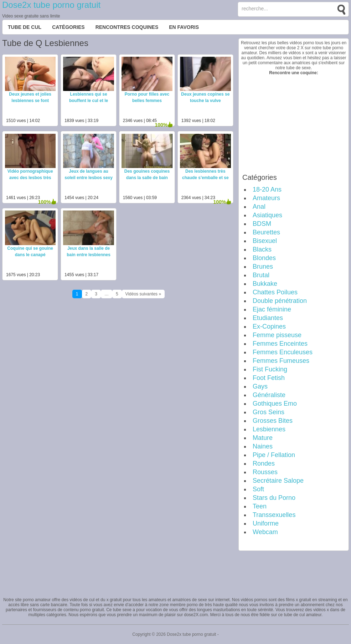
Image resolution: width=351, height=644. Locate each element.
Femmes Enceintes (280, 344)
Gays (260, 386)
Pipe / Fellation (274, 455)
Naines (263, 446)
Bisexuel (265, 241)
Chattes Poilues (275, 292)
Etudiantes (268, 318)
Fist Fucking (270, 369)
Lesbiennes (269, 429)
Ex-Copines (269, 326)
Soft (258, 489)
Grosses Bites (273, 421)
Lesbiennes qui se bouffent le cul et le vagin (89, 101)
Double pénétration (280, 301)
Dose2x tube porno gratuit (51, 5)
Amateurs (266, 198)
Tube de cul (25, 27)
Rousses (265, 472)
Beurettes (266, 232)
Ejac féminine (272, 309)
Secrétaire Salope (278, 481)
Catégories (68, 27)
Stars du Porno (274, 498)
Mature (263, 438)
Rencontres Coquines (127, 27)
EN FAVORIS (184, 27)
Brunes (263, 267)
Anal (259, 207)
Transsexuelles (274, 515)
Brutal (261, 275)
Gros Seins (269, 412)
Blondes (264, 258)
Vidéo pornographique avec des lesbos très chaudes (30, 178)
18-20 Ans (267, 189)
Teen (260, 506)
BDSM (262, 224)
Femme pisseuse (277, 335)
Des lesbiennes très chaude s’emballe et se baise (205, 178)
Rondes (264, 463)
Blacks (262, 249)
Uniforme (266, 523)
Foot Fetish (269, 378)
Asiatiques (267, 215)
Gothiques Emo (275, 404)
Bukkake (265, 284)
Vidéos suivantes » (143, 294)
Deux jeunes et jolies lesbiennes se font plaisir (30, 101)
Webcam (265, 532)
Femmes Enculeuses (283, 352)
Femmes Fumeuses (281, 361)
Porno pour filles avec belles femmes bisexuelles (147, 101)
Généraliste (269, 395)
